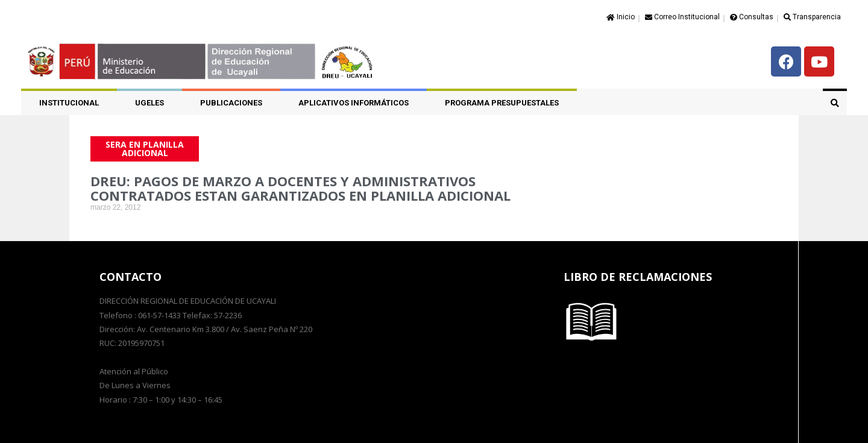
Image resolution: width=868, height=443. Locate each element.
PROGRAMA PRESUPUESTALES (502, 103)
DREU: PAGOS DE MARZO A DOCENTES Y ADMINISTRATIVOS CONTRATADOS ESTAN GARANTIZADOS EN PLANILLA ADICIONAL (300, 188)
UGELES (149, 103)
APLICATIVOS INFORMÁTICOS (354, 103)
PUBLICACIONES (231, 103)
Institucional (69, 103)
